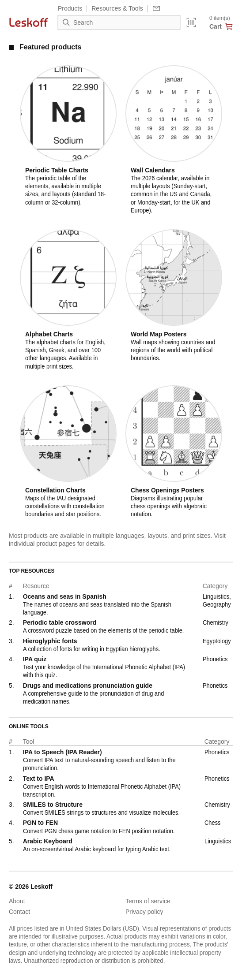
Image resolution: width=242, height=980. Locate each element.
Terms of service (148, 901)
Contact (19, 912)
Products (70, 8)
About (17, 901)
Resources (117, 8)
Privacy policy (144, 912)
